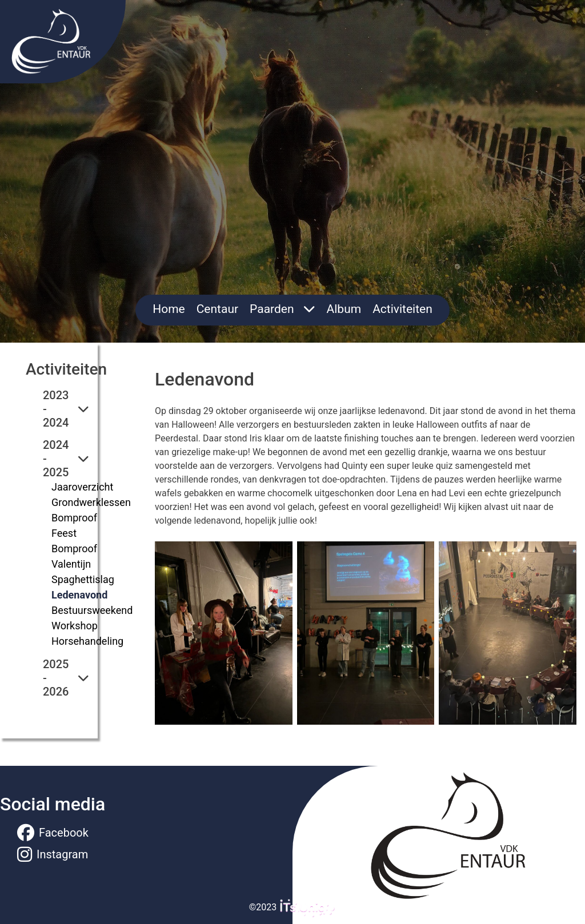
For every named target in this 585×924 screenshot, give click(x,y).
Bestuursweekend (92, 610)
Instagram (53, 854)
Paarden (282, 309)
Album (344, 309)
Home (169, 309)
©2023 (293, 907)
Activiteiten (402, 309)
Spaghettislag (83, 579)
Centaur (217, 309)
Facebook (53, 833)
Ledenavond (79, 595)
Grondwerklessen (91, 502)
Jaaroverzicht (82, 487)
